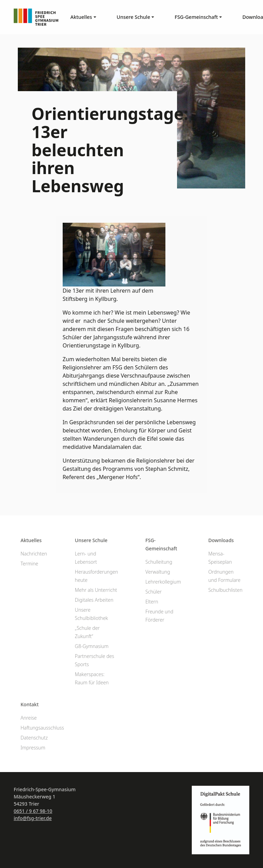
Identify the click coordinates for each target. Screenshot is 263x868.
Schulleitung (159, 562)
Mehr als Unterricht (96, 590)
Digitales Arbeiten (94, 600)
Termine (29, 564)
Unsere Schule (91, 540)
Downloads (221, 540)
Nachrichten (34, 554)
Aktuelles (31, 540)
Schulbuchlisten (225, 590)
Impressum (33, 748)
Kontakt (30, 704)
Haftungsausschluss (42, 728)
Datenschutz (34, 738)
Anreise (29, 718)
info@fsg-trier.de (33, 818)
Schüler (154, 592)
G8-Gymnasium (92, 646)
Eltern (152, 602)
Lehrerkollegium (163, 582)
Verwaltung (158, 572)
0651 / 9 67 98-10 (33, 811)
